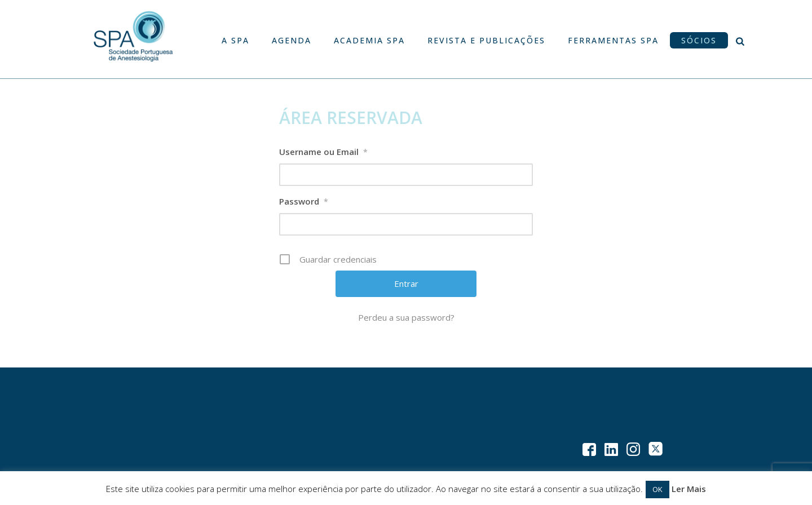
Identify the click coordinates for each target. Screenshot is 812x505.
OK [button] (657, 489)
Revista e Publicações (486, 40)
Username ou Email (323, 152)
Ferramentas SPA (613, 40)
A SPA (235, 40)
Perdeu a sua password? (406, 317)
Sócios (699, 40)
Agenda (292, 40)
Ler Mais (689, 489)
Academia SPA (369, 40)
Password (304, 202)
